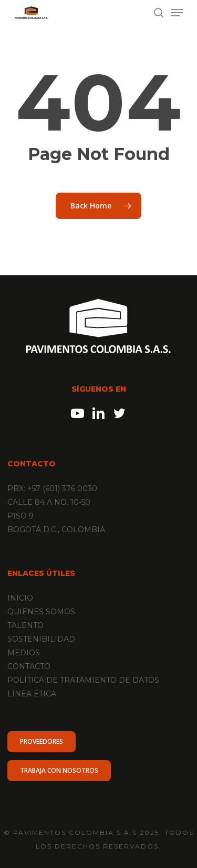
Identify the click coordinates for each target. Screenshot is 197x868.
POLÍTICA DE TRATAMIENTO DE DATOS (83, 680)
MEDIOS (24, 653)
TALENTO (25, 625)
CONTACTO (29, 666)
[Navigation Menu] (177, 13)
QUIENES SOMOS (41, 612)
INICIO (20, 598)
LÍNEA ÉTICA (32, 694)
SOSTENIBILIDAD (41, 639)
